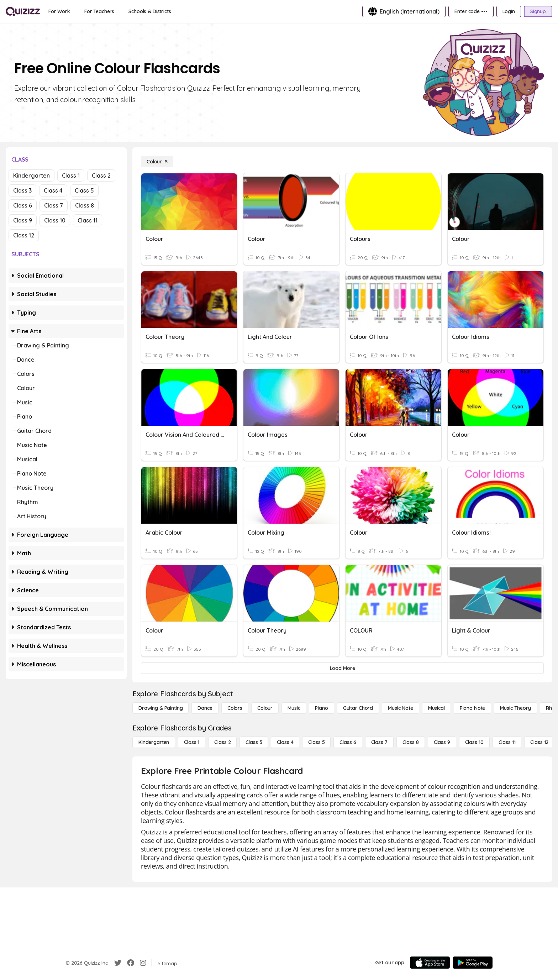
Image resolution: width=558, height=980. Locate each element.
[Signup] (538, 11)
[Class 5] (316, 742)
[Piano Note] (473, 708)
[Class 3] (254, 742)
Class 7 (54, 205)
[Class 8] (411, 742)
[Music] (294, 708)
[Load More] (342, 668)
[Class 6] (348, 742)
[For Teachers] (99, 11)
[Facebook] (131, 963)
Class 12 (24, 235)
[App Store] (430, 963)
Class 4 (53, 190)
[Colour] (157, 162)
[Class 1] (192, 742)
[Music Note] (401, 708)
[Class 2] (222, 742)
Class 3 (22, 190)
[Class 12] (539, 742)
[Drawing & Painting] (160, 708)
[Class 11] (507, 742)
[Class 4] (285, 742)
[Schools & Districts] (150, 11)
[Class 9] (442, 742)
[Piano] (321, 708)
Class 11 (88, 220)
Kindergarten (31, 175)
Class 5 (84, 190)
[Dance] (205, 708)
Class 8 (85, 205)
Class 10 (55, 220)
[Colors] (235, 708)
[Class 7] (379, 742)
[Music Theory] (515, 708)
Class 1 (71, 175)
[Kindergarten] (154, 742)
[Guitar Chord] (358, 708)
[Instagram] (143, 963)
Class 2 (101, 175)
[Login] (509, 11)
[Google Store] (473, 963)
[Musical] (436, 708)
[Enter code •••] (471, 11)
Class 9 (23, 220)
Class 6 (23, 205)
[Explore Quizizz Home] (23, 11)
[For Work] (59, 11)
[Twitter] (118, 963)
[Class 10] (474, 742)
